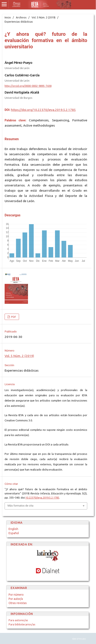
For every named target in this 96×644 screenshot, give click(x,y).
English (13, 529)
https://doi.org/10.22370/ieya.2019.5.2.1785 (43, 110)
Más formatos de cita (20, 506)
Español (14, 533)
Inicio (8, 17)
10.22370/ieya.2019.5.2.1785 (42, 498)
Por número (16, 595)
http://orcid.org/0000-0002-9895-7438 (28, 86)
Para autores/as (18, 620)
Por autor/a (16, 599)
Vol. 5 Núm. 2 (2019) (44, 17)
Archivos (21, 17)
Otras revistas (18, 603)
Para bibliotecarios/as (22, 624)
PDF (13, 317)
